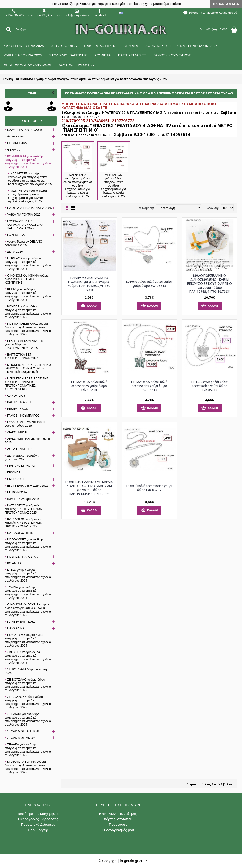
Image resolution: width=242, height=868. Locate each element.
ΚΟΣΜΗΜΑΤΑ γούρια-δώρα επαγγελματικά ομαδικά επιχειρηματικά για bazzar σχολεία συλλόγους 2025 (91, 79)
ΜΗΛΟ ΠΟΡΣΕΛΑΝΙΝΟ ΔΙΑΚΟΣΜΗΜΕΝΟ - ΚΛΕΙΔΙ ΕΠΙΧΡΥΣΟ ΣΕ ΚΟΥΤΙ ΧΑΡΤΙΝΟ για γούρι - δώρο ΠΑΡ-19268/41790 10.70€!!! (210, 284)
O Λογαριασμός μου (118, 830)
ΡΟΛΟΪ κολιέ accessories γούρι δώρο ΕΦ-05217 (149, 488)
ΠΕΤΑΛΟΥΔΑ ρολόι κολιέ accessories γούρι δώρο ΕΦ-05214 (89, 386)
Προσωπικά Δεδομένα (38, 824)
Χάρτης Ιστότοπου (118, 819)
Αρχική (8, 79)
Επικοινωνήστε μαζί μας (118, 814)
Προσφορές (118, 824)
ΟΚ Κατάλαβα (226, 4)
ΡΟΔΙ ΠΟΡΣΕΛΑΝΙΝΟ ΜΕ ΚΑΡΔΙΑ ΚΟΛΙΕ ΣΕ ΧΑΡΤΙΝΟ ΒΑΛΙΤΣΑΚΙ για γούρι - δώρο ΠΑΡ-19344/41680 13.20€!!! (89, 488)
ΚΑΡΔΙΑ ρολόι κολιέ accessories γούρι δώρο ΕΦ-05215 (149, 284)
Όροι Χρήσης (38, 830)
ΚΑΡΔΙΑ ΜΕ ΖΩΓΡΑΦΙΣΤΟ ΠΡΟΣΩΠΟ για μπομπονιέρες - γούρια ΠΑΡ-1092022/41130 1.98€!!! (89, 284)
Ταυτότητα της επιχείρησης (38, 814)
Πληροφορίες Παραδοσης (38, 819)
